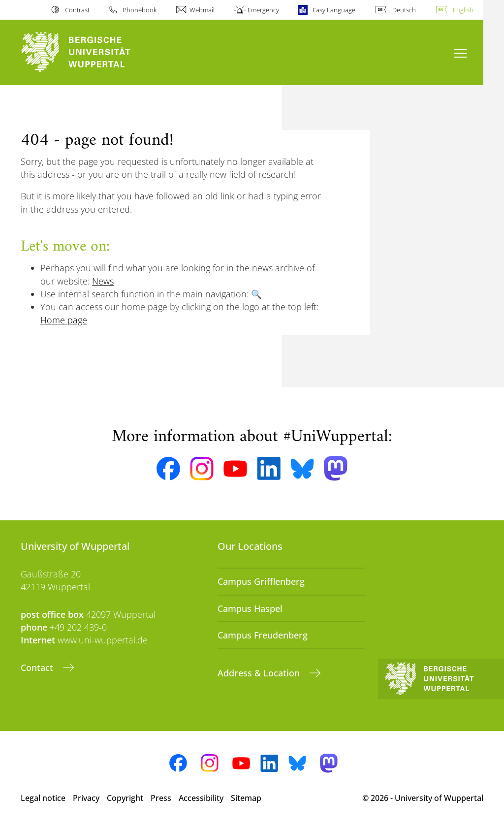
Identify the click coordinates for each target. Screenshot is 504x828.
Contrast (77, 10)
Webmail (202, 10)
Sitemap (246, 798)
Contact (38, 668)
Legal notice (43, 798)
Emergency (263, 10)
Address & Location (260, 673)
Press (161, 798)
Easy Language (334, 10)
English (463, 10)
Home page (64, 320)
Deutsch (404, 10)
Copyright (125, 798)
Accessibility (201, 798)
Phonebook (140, 10)
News (103, 281)
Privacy (86, 798)
